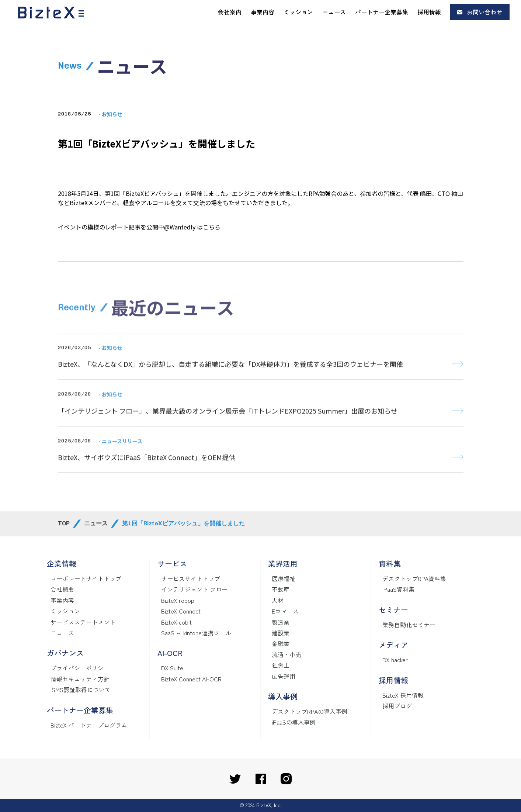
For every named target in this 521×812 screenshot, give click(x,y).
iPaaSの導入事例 (294, 722)
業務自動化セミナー (409, 625)
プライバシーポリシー (80, 668)
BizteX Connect (181, 611)
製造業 (281, 622)
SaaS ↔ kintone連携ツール (196, 633)
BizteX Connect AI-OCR (191, 679)
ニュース (334, 12)
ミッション (298, 12)
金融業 (281, 643)
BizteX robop (178, 600)
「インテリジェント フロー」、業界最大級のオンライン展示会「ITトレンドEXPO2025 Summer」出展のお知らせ (228, 423)
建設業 (281, 633)
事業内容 (263, 12)
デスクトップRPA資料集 (414, 578)
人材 (278, 600)
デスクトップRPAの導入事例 (310, 711)
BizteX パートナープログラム (89, 725)
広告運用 (284, 676)
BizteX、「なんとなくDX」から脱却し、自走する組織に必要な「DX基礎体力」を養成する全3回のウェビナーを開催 (230, 376)
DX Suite (172, 668)
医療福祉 (284, 578)
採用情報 (429, 12)
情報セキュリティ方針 (80, 679)
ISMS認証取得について (81, 690)
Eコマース (285, 611)
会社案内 (230, 12)
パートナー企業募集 (382, 12)
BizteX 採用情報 (403, 695)
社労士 (281, 665)
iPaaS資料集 (398, 589)
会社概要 (62, 589)
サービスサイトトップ (191, 578)
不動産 (281, 589)
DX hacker (395, 660)
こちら (212, 227)
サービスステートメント (83, 622)
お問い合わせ (484, 12)
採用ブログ (397, 706)
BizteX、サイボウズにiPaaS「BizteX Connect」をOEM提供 (147, 470)
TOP (64, 523)
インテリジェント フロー (194, 589)
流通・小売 (286, 654)
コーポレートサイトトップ (86, 578)
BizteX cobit (176, 622)
